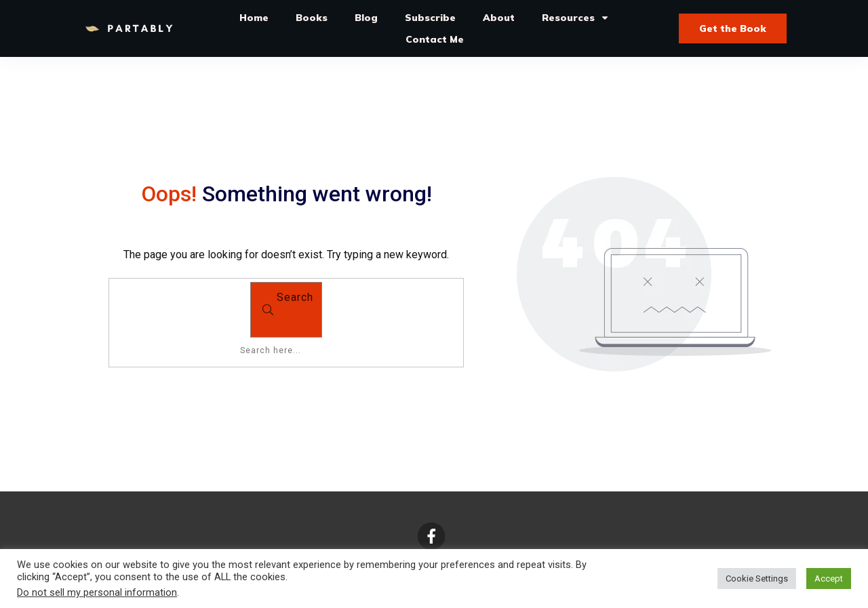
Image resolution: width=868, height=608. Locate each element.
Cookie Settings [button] (757, 579)
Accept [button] (829, 579)
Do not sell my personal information (97, 592)
